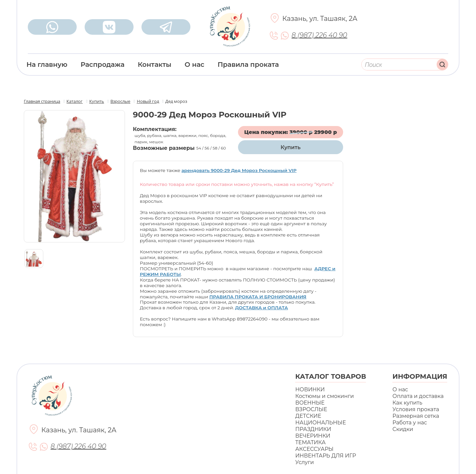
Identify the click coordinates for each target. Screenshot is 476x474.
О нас (195, 65)
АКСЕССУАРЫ (314, 449)
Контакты (155, 65)
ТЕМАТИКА (310, 442)
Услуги (304, 462)
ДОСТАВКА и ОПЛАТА (261, 308)
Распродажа (103, 65)
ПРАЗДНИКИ (313, 429)
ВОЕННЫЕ (310, 403)
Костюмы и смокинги (324, 396)
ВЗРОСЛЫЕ (311, 409)
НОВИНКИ (310, 389)
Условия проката (416, 409)
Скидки (403, 429)
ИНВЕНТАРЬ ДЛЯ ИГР (326, 456)
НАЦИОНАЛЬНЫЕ (320, 423)
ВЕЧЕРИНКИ (313, 436)
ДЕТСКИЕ (308, 416)
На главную (47, 65)
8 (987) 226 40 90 (319, 35)
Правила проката (248, 65)
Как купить (407, 403)
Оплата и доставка (418, 396)
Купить (291, 147)
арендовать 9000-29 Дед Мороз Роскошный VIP (239, 170)
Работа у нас (410, 423)
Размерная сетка (416, 416)
